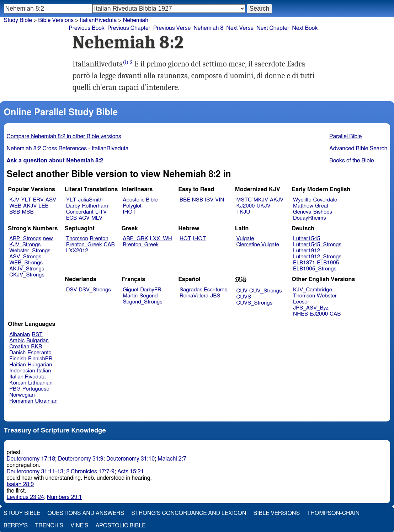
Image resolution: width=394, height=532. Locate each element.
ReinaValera (194, 296)
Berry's (16, 526)
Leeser (301, 302)
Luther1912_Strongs (317, 257)
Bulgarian (38, 341)
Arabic (17, 341)
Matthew (303, 206)
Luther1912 (307, 251)
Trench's (49, 526)
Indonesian (22, 371)
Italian (44, 371)
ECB (71, 218)
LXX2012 (77, 251)
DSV (72, 290)
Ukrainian (46, 401)
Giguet (131, 290)
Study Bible (18, 20)
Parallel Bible (345, 136)
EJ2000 (319, 314)
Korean (18, 383)
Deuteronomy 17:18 (31, 459)
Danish (17, 353)
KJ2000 (246, 206)
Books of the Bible (352, 161)
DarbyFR (151, 290)
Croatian (19, 347)
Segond (148, 296)
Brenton (99, 239)
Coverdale (325, 200)
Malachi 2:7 (172, 459)
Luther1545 (307, 239)
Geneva (302, 212)
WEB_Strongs (26, 263)
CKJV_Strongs (27, 275)
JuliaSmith (90, 200)
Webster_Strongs (30, 251)
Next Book (305, 28)
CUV (242, 291)
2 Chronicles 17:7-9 (90, 472)
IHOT (129, 212)
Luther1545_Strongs (317, 245)
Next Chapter (273, 28)
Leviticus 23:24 (25, 497)
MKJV (261, 200)
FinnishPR (40, 359)
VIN (220, 200)
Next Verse (240, 28)
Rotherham (95, 206)
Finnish (18, 359)
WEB (15, 206)
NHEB (300, 314)
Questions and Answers (86, 513)
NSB (198, 200)
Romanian (21, 401)
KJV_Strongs (25, 245)
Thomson (77, 239)
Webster (327, 296)
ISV (209, 200)
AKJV (30, 206)
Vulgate (245, 239)
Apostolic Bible (121, 526)
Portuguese (36, 389)
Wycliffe (302, 200)
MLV (97, 218)
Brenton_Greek (84, 245)
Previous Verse (172, 28)
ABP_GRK (135, 239)
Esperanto (39, 353)
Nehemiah (136, 20)
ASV (51, 200)
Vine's (79, 526)
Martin (130, 296)
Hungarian (40, 365)
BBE (185, 200)
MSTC (244, 200)
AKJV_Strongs (27, 269)
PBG (15, 389)
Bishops (323, 212)
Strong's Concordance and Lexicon (189, 513)
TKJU (243, 212)
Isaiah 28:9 (20, 484)
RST (37, 335)
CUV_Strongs (265, 291)
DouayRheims (310, 218)
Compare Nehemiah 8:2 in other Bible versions (64, 136)
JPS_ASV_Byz (311, 308)
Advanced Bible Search (358, 149)
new (48, 239)
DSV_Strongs (95, 290)
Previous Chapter (129, 28)
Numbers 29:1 (65, 497)
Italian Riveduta (27, 377)
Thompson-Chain (333, 513)
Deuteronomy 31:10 (131, 459)
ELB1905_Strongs (315, 269)
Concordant (80, 212)
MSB (28, 212)
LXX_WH (161, 239)
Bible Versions (56, 20)
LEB (43, 206)
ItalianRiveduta (98, 20)
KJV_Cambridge (313, 290)
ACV (84, 218)
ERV (38, 200)
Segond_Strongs (142, 302)
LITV (101, 212)
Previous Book (87, 28)
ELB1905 (328, 263)
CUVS (244, 297)
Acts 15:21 (131, 472)
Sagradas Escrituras (203, 290)
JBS (215, 296)
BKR (36, 347)
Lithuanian (40, 383)
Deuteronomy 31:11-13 (35, 472)
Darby (73, 206)
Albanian (20, 335)
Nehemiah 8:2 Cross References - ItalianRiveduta (68, 149)
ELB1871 (304, 263)
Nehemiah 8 (208, 28)
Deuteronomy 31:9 (81, 459)
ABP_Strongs (25, 239)
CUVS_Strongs (255, 303)
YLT (26, 200)
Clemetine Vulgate (258, 245)
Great (322, 206)
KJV (14, 200)
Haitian (18, 365)
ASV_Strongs (25, 257)
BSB (15, 212)
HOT (185, 239)
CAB (109, 245)
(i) (126, 62)
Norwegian (22, 395)
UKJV (264, 206)
